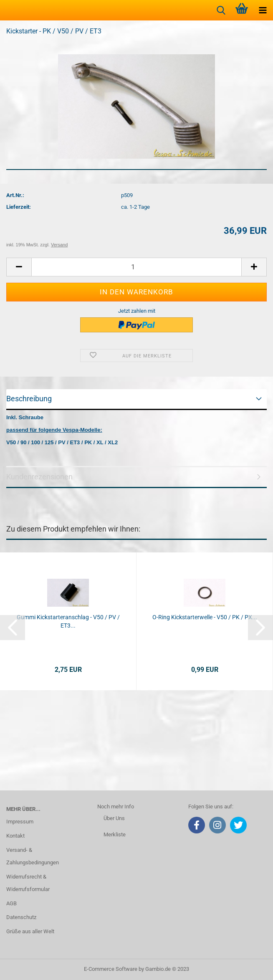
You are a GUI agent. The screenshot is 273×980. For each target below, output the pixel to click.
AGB (11, 903)
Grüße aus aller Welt (30, 931)
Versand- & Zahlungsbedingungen (33, 856)
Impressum (20, 822)
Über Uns (114, 818)
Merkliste (115, 834)
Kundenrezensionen (39, 477)
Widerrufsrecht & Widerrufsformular (28, 883)
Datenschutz (21, 917)
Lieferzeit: (19, 207)
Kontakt (15, 836)
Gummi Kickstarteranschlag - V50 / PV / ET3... (68, 621)
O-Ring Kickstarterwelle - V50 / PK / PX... (205, 617)
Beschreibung (29, 399)
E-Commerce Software (111, 969)
